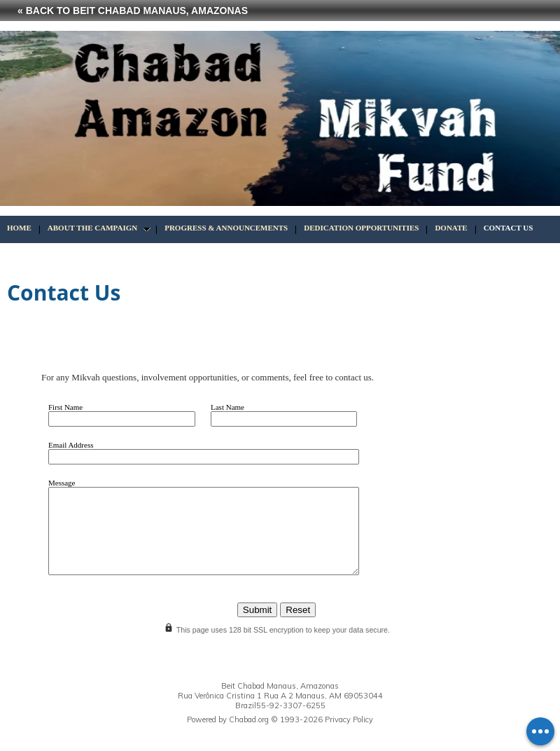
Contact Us (509, 228)
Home (19, 228)
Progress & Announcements (226, 228)
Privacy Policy (349, 719)
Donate (451, 228)
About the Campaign (92, 228)
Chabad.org (249, 719)
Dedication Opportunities (361, 228)
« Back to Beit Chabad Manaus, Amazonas (133, 11)
